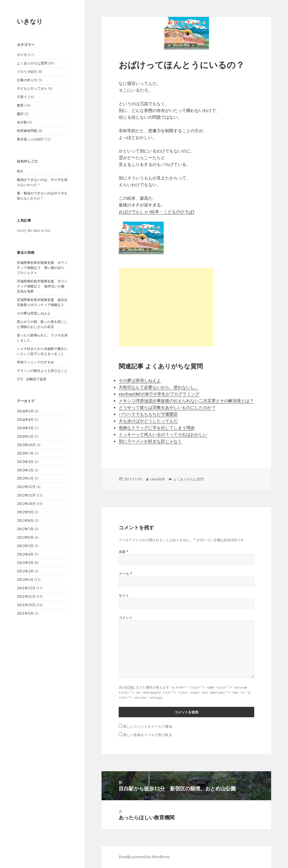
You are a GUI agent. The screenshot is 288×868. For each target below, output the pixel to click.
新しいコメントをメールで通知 (148, 726)
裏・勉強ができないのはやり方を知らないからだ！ (42, 196)
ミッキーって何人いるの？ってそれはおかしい (163, 434)
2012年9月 (25, 512)
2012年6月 (25, 537)
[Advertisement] (166, 307)
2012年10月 (26, 504)
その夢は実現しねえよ (34, 313)
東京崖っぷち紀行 (30, 139)
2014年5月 (25, 411)
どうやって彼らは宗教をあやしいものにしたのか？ (167, 407)
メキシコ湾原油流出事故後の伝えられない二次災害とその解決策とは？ (186, 401)
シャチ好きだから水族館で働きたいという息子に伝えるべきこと (42, 351)
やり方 (22, 55)
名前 (124, 552)
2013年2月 (25, 470)
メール (125, 574)
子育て (22, 97)
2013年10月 (26, 445)
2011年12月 (26, 588)
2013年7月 (25, 453)
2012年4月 (25, 554)
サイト (124, 596)
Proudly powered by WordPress (144, 857)
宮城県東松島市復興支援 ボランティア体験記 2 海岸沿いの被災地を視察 (42, 286)
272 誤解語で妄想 (32, 379)
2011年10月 (26, 605)
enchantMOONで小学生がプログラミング (159, 394)
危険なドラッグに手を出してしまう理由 (157, 428)
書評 (20, 114)
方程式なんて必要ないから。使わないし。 (159, 387)
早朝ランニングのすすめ (35, 362)
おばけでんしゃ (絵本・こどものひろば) (157, 212)
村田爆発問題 (27, 131)
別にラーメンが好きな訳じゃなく (150, 441)
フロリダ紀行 (27, 72)
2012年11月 (26, 495)
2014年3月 (25, 428)
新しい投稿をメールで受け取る (148, 735)
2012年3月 (25, 563)
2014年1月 (25, 436)
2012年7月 (25, 529)
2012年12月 (26, 487)
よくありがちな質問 (32, 63)
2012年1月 (25, 580)
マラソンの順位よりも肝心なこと (42, 371)
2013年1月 (25, 478)
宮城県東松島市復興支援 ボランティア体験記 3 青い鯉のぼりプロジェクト (42, 268)
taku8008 (157, 479)
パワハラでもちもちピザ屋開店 (148, 414)
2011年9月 (25, 613)
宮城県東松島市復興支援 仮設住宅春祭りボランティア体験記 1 (42, 302)
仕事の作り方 (27, 80)
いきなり (30, 21)
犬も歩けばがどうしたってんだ (148, 421)
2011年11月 (26, 596)
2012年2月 (25, 571)
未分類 (22, 122)
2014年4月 (25, 420)
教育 (20, 105)
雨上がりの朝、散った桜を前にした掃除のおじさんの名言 (42, 324)
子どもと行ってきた (32, 88)
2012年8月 (25, 520)
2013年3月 (25, 462)
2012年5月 (25, 546)
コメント (126, 618)
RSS (20, 171)
